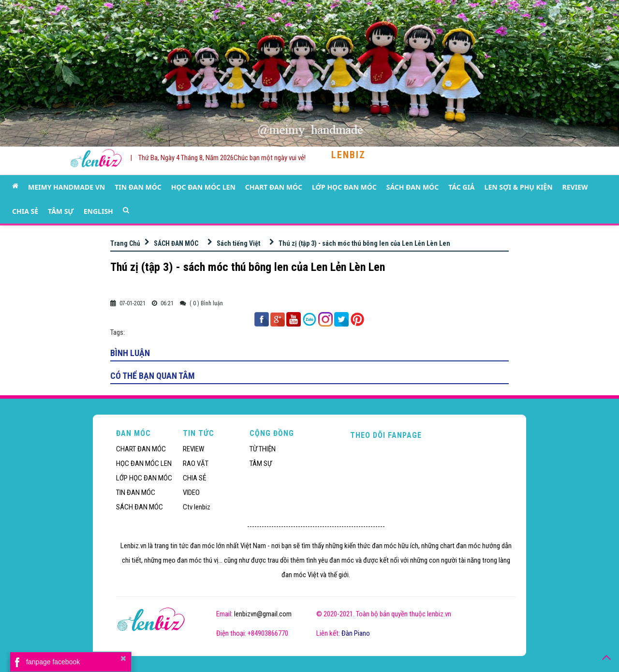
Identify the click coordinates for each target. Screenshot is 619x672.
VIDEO (191, 493)
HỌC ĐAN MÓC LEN (203, 187)
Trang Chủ (125, 243)
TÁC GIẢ (461, 187)
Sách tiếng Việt (238, 243)
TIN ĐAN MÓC (138, 187)
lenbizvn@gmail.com (263, 614)
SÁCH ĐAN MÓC (413, 187)
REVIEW (575, 187)
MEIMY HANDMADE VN (66, 187)
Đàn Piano (356, 633)
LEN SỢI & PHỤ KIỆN (519, 187)
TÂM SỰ (61, 211)
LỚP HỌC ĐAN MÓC (344, 187)
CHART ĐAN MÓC (274, 187)
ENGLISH (98, 211)
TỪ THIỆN (263, 449)
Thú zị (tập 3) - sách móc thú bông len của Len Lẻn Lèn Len (364, 243)
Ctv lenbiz (197, 507)
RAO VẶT (196, 463)
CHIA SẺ (25, 211)
